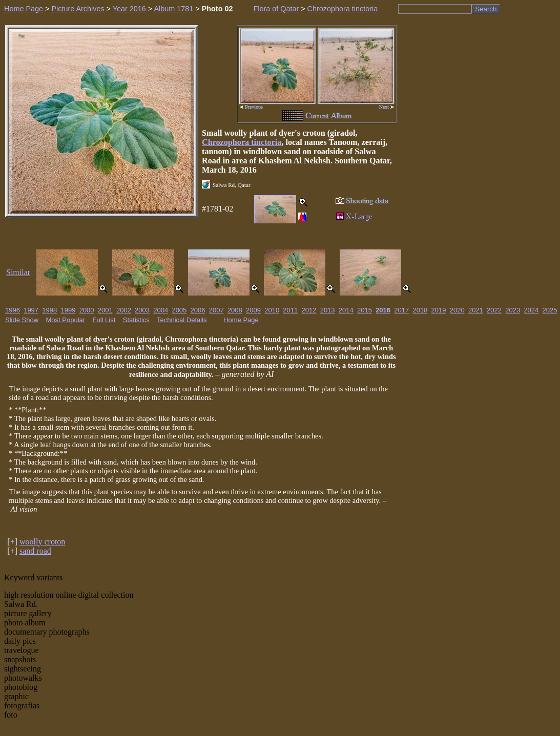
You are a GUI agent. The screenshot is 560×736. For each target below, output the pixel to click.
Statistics (136, 320)
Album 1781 (173, 9)
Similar (18, 272)
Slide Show (22, 320)
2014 (346, 310)
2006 (198, 310)
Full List (104, 320)
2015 (365, 310)
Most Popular (66, 320)
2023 (513, 310)
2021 (476, 310)
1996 (13, 310)
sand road (35, 551)
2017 (401, 310)
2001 (105, 310)
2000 (87, 310)
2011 (290, 310)
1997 (31, 310)
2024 (531, 310)
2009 (253, 310)
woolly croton (42, 542)
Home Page (24, 9)
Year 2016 (129, 9)
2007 (216, 310)
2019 (439, 310)
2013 (328, 310)
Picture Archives (78, 9)
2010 (272, 310)
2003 (142, 310)
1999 (68, 310)
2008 (235, 310)
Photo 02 (217, 9)
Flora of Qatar (276, 9)
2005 (179, 310)
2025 (550, 310)
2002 (124, 310)
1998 (49, 310)
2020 (457, 310)
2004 (161, 310)
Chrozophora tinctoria (343, 9)
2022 (494, 310)
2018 (420, 310)
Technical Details (182, 320)
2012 (309, 310)
